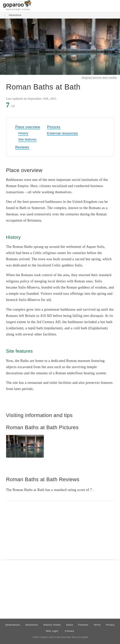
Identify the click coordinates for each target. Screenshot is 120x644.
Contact (70, 631)
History (23, 133)
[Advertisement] (60, 530)
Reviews (22, 147)
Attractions (15, 15)
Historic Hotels (52, 625)
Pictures (54, 127)
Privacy (110, 625)
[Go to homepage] (17, 7)
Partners (83, 625)
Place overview (28, 127)
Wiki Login (52, 631)
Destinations (13, 625)
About (69, 625)
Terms (97, 625)
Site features (27, 139)
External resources (63, 133)
